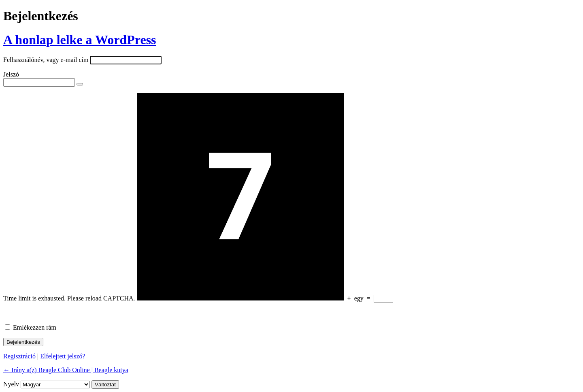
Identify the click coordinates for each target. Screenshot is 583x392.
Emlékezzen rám (35, 327)
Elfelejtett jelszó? (63, 356)
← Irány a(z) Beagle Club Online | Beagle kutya (66, 370)
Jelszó (11, 74)
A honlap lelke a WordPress (80, 40)
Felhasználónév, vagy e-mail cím (46, 60)
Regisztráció (19, 356)
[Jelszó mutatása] (80, 84)
